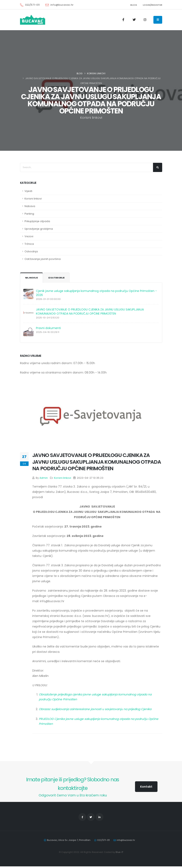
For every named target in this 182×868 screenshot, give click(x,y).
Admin (44, 478)
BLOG (134, 5)
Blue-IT (119, 854)
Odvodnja (31, 251)
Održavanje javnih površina (43, 259)
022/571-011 (32, 5)
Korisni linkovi (96, 73)
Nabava (30, 206)
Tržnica (29, 244)
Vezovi (29, 236)
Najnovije (32, 278)
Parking (29, 214)
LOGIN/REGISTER (152, 5)
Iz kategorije (58, 278)
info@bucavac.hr (62, 5)
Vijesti (28, 191)
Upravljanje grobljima (39, 229)
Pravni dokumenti (48, 328)
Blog (80, 73)
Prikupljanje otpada (37, 221)
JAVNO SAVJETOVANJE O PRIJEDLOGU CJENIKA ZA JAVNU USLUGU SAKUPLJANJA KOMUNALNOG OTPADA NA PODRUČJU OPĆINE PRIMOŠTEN (90, 312)
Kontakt (146, 787)
